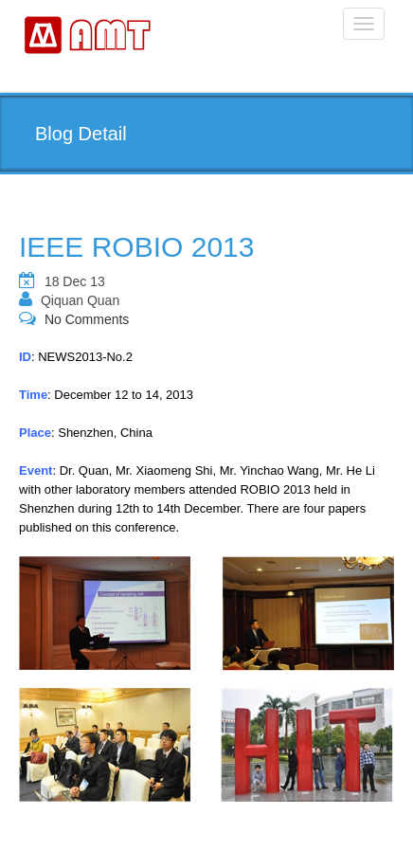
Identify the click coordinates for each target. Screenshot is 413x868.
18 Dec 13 (75, 281)
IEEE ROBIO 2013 (136, 247)
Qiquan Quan (80, 300)
